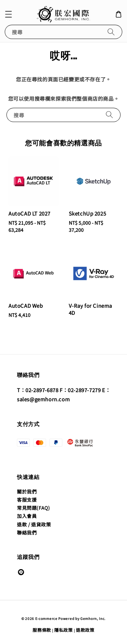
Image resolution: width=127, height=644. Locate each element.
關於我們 (27, 491)
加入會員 (27, 516)
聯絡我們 (27, 532)
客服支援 (27, 500)
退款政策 (85, 630)
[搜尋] (111, 32)
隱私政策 (63, 630)
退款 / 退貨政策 (34, 524)
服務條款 (42, 630)
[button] (8, 14)
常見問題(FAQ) (33, 508)
